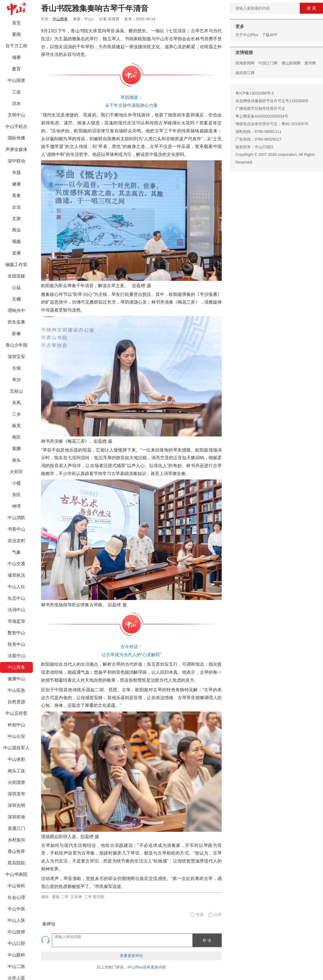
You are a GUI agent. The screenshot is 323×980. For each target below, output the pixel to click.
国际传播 (16, 138)
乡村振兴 (16, 840)
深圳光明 (16, 805)
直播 (16, 253)
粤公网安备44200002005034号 (262, 116)
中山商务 (16, 667)
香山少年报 (16, 345)
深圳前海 (16, 817)
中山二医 (16, 966)
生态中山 (16, 598)
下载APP (270, 35)
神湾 (16, 506)
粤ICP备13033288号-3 (255, 93)
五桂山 (16, 391)
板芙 (16, 426)
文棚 (16, 299)
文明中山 (16, 115)
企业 (16, 207)
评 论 (207, 940)
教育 (16, 69)
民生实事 (16, 322)
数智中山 (16, 633)
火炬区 (16, 472)
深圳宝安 (16, 357)
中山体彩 (16, 759)
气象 (16, 552)
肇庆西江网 (245, 73)
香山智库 (16, 851)
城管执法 (16, 575)
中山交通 (16, 564)
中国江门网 (268, 63)
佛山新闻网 (291, 63)
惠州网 (310, 63)
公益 (16, 288)
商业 (16, 230)
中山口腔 (16, 943)
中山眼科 (16, 955)
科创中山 (16, 725)
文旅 (16, 218)
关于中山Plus (247, 35)
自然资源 (16, 702)
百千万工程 (16, 46)
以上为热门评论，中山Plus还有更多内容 (131, 967)
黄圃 (16, 449)
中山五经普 (16, 713)
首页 (16, 23)
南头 (16, 460)
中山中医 (16, 909)
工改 (16, 92)
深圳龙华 (16, 794)
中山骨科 (16, 886)
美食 (16, 195)
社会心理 (16, 897)
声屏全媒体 (16, 149)
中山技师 (16, 932)
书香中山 (16, 529)
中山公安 (16, 736)
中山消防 (16, 518)
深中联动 (16, 161)
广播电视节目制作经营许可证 (260, 108)
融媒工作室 (16, 265)
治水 (16, 103)
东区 (16, 495)
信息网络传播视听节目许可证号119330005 (272, 101)
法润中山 (16, 610)
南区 (16, 437)
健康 (16, 184)
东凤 (16, 403)
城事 (16, 57)
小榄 (16, 483)
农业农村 (16, 541)
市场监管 (16, 621)
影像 (16, 334)
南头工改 (16, 771)
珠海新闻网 (245, 63)
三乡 (16, 414)
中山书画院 (16, 874)
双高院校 (16, 863)
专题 (16, 172)
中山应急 (16, 690)
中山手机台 (16, 126)
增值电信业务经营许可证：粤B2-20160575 (272, 124)
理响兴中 (16, 311)
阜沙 (16, 380)
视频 (16, 242)
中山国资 (16, 80)
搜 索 (311, 8)
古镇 (16, 368)
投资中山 (16, 644)
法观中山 (16, 656)
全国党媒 (16, 276)
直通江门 (16, 828)
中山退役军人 (16, 748)
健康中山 (16, 679)
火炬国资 (16, 782)
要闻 (16, 34)
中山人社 (16, 587)
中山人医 (16, 920)
